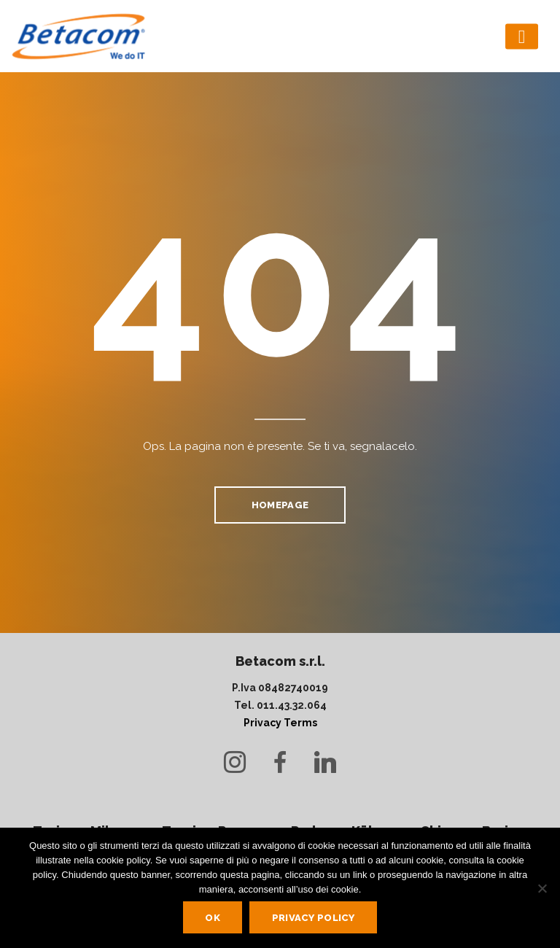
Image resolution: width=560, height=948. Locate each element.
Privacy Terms (280, 723)
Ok (213, 918)
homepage (280, 505)
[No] (542, 888)
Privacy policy (314, 918)
